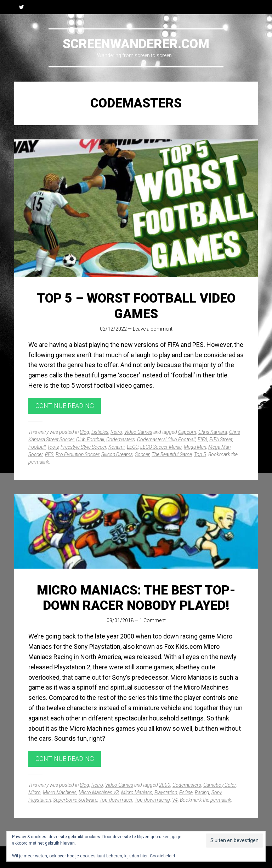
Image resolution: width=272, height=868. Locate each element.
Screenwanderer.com (136, 44)
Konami (117, 447)
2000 (165, 785)
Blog (84, 432)
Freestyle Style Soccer (83, 447)
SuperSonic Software (75, 800)
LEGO (132, 447)
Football (37, 447)
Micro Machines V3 (99, 792)
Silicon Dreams (117, 454)
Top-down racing (152, 800)
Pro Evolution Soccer (77, 454)
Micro (35, 792)
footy (53, 447)
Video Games (138, 432)
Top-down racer (116, 800)
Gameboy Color (220, 785)
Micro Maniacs (137, 792)
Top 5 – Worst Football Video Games (136, 306)
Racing (202, 792)
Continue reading (65, 406)
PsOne (186, 792)
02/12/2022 (113, 329)
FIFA (202, 439)
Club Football (90, 439)
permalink (39, 462)
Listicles (100, 432)
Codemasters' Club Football (166, 439)
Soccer (142, 454)
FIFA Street (221, 439)
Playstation (166, 792)
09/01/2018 (120, 620)
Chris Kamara (213, 432)
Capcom (187, 432)
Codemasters (121, 439)
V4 (175, 800)
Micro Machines (60, 792)
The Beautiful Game (172, 454)
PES (49, 454)
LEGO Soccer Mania (161, 447)
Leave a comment (153, 329)
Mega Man (195, 447)
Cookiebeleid (162, 856)
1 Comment (153, 620)
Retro (116, 432)
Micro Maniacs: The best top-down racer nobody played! (136, 598)
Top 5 (200, 454)
